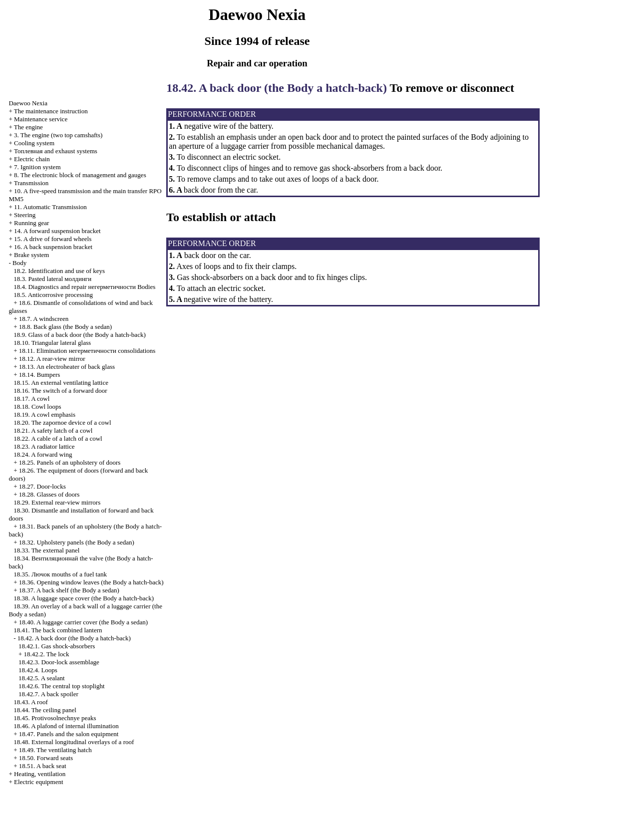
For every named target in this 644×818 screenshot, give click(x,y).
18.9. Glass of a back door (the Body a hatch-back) (80, 335)
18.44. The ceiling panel (45, 710)
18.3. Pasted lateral (52, 279)
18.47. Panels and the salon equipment (69, 734)
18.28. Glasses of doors (49, 494)
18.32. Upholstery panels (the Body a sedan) (77, 542)
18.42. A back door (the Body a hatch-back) (74, 638)
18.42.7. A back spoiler (48, 694)
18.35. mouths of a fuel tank (60, 574)
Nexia (28, 103)
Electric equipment (39, 782)
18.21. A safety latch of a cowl (53, 430)
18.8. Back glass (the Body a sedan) (65, 327)
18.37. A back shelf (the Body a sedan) (69, 590)
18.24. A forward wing (43, 454)
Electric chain (32, 159)
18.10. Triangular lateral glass (52, 343)
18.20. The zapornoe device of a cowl (62, 422)
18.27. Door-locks (42, 486)
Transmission (31, 183)
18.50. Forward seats (46, 758)
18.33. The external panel (46, 550)
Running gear (31, 223)
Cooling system (34, 143)
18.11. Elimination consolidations (87, 351)
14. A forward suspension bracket (57, 231)
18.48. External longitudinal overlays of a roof (74, 742)
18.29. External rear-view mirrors (57, 502)
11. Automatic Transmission (50, 207)
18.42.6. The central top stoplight (62, 686)
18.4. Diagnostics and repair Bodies (84, 287)
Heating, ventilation (40, 774)
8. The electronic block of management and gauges (80, 175)
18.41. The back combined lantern (58, 630)
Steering (25, 215)
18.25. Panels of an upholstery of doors (70, 462)
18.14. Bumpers (40, 375)
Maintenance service (41, 119)
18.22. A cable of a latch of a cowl (58, 438)
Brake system (31, 255)
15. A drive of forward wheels (53, 239)
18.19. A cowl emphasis (44, 414)
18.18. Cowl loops (37, 407)
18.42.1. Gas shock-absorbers (57, 646)
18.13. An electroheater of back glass (67, 367)
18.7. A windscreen (44, 319)
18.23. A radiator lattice (44, 446)
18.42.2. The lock (46, 654)
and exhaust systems (56, 151)
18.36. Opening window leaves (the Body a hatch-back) (91, 582)
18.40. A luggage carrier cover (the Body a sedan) (83, 622)
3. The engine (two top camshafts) (58, 135)
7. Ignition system (37, 167)
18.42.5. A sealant (42, 678)
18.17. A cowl (31, 399)
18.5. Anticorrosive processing (53, 295)
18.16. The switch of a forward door (60, 391)
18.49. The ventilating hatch (55, 750)
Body (19, 263)
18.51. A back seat (43, 766)
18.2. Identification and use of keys (59, 271)
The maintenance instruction (51, 111)
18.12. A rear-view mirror (52, 359)
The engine (28, 127)
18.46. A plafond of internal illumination (66, 726)
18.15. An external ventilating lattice (61, 383)
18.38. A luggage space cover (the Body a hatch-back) (84, 598)
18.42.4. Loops (38, 670)
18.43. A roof (31, 702)
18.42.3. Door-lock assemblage (59, 662)
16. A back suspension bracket (53, 247)
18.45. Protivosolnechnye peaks (55, 718)
